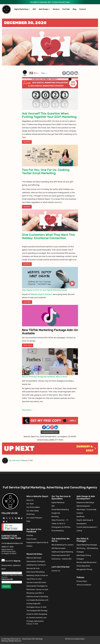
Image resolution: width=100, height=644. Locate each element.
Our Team (30, 504)
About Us (30, 500)
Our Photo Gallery (33, 507)
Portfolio (66, 9)
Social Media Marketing (60, 510)
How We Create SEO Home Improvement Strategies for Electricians (37, 586)
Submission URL (7, 579)
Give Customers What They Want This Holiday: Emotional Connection (48, 236)
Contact (83, 9)
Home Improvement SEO (61, 555)
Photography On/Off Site (61, 527)
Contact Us (56, 571)
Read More (27, 142)
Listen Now (27, 302)
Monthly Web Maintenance (86, 562)
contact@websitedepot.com (12, 543)
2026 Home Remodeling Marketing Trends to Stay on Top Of (37, 575)
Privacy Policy (82, 581)
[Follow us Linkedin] (4, 522)
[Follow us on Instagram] (10, 518)
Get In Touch (28, 345)
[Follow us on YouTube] (19, 518)
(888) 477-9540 (7, 547)
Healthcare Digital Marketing (62, 552)
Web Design (44, 9)
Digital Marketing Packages (87, 545)
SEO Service (69, 639)
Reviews (56, 9)
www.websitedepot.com (50, 432)
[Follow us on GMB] (16, 518)
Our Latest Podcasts (34, 518)
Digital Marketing (22, 9)
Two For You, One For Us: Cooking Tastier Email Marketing (46, 172)
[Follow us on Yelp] (13, 518)
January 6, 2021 (86, 448)
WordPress (80, 517)
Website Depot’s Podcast (41, 294)
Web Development (83, 506)
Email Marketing (58, 531)
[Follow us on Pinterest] (7, 522)
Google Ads (56, 513)
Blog (74, 9)
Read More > (27, 410)
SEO (34, 9)
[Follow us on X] (7, 518)
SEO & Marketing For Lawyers (63, 545)
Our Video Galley (33, 511)
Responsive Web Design (85, 503)
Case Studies (31, 539)
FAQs (28, 521)
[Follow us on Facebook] (4, 518)
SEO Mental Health (59, 548)
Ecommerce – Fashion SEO (61, 559)
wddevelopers (16, 461)
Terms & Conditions (84, 585)
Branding (55, 517)
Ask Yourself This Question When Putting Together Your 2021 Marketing (49, 115)
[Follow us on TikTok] (22, 518)
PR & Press (30, 514)
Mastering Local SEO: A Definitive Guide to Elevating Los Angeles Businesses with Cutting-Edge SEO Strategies (37, 600)
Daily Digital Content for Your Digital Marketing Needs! (44, 290)
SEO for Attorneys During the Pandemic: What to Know (45, 377)
